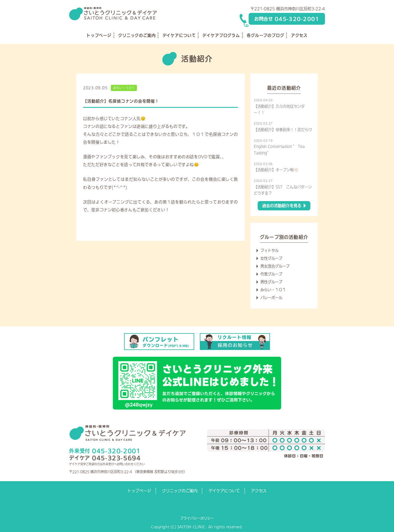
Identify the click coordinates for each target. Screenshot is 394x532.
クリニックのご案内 (137, 35)
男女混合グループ (275, 266)
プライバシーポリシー (197, 518)
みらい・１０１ (124, 88)
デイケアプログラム (221, 35)
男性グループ (271, 282)
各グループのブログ (265, 35)
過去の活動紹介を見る (282, 206)
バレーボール (271, 298)
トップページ (99, 35)
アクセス (299, 35)
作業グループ (271, 274)
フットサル (270, 250)
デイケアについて (179, 35)
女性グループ (271, 258)
